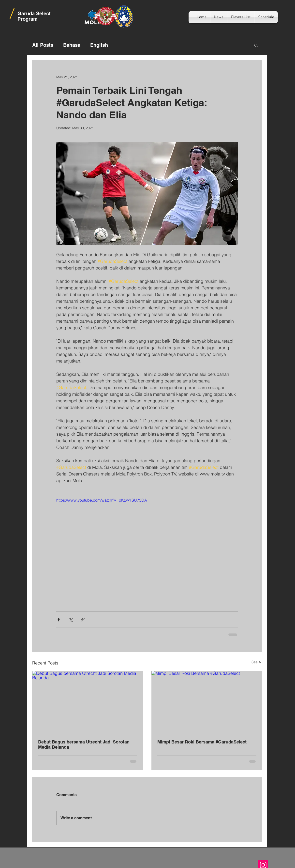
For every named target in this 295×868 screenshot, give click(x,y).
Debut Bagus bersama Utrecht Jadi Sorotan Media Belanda (84, 744)
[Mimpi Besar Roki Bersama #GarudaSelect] (207, 702)
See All (257, 662)
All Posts (43, 45)
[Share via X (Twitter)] (71, 620)
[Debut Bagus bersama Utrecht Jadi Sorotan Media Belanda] (88, 702)
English (99, 45)
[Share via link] (83, 620)
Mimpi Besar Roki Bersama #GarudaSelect (202, 742)
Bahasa (72, 45)
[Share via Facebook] (59, 620)
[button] (256, 45)
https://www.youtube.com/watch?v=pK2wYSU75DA (102, 500)
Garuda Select (34, 14)
